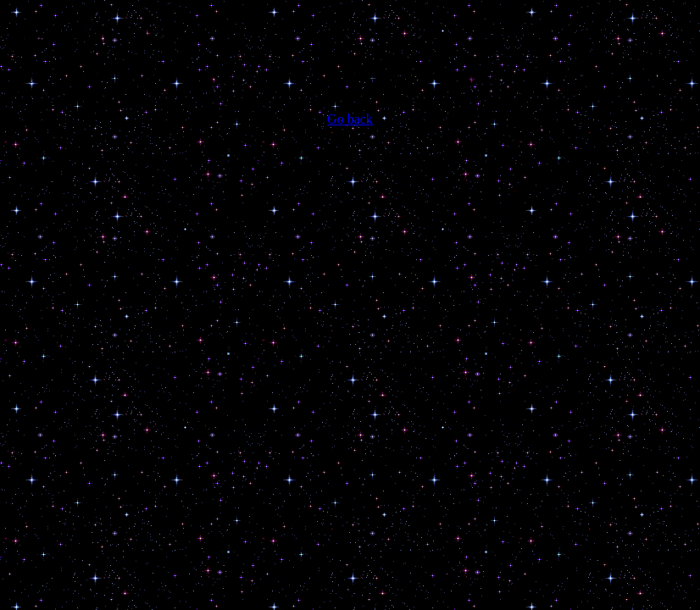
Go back (350, 119)
